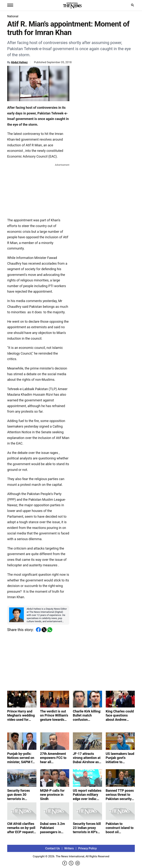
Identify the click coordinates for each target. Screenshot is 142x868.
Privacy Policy (87, 848)
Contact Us (53, 848)
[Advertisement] (38, 190)
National (13, 16)
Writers (69, 848)
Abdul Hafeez (19, 62)
